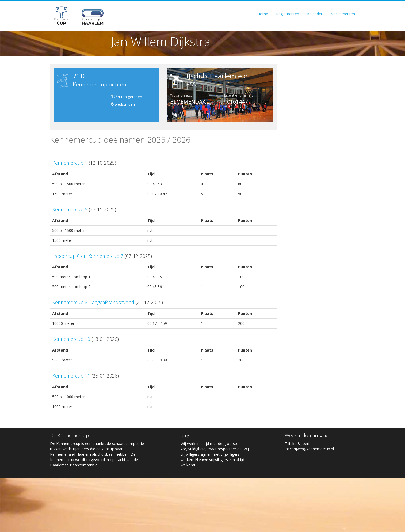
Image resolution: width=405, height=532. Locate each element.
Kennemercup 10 (71, 339)
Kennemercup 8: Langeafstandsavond (93, 302)
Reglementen (288, 14)
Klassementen (343, 14)
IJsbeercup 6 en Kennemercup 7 (88, 256)
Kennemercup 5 (70, 209)
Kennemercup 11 (71, 376)
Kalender (315, 14)
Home (263, 14)
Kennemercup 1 (70, 163)
